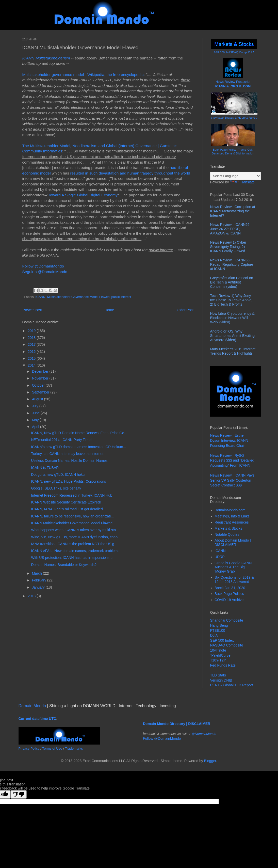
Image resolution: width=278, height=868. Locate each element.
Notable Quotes (227, 534)
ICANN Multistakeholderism (46, 58)
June (36, 413)
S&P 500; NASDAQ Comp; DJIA (234, 52)
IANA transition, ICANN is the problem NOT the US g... (74, 544)
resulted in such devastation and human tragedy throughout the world (130, 173)
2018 (32, 338)
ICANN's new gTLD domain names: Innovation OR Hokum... (78, 447)
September (41, 392)
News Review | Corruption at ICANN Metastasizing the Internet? (233, 211)
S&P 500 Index (222, 640)
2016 (32, 352)
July (36, 406)
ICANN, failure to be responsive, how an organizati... (72, 516)
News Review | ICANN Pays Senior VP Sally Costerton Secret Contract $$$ (232, 480)
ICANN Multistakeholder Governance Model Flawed (72, 523)
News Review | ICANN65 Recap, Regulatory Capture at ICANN (232, 264)
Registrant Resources (232, 522)
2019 (32, 331)
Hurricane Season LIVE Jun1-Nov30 (234, 118)
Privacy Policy (29, 748)
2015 (32, 358)
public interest (121, 297)
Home (109, 310)
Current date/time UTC (37, 719)
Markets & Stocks (228, 528)
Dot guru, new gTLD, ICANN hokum (59, 475)
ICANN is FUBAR (45, 468)
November (41, 378)
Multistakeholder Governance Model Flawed (78, 297)
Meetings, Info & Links (232, 516)
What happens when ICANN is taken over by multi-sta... (75, 530)
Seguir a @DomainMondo (45, 272)
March (37, 573)
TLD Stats (218, 675)
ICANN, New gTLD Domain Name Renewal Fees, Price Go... (79, 433)
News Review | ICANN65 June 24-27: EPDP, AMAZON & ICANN (230, 229)
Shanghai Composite (227, 620)
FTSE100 (218, 630)
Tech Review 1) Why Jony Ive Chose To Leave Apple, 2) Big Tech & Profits (231, 300)
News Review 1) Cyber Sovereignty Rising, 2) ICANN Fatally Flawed (228, 247)
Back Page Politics (229, 594)
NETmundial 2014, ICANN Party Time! (61, 440)
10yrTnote (218, 650)
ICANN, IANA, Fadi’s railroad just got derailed (67, 509)
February (40, 580)
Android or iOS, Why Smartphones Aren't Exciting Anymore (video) (232, 336)
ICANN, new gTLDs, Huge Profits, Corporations (68, 481)
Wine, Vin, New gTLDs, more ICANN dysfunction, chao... (76, 537)
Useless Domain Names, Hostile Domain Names (69, 461)
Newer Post (33, 310)
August (38, 399)
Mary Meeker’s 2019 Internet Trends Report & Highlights (233, 351)
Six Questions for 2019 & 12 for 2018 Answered (234, 580)
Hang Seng (219, 625)
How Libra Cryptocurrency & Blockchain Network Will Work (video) (232, 318)
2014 (32, 365)
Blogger (210, 761)
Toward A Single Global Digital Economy (83, 195)
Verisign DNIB (221, 680)
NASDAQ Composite (227, 645)
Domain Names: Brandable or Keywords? (64, 565)
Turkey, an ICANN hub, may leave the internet (67, 454)
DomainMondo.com (230, 510)
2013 (32, 596)
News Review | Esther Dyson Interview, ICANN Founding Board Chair (229, 440)
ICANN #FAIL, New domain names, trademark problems (75, 551)
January (39, 587)
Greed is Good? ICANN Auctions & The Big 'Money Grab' (233, 567)
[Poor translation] (19, 794)
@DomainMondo (204, 734)
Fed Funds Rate (223, 665)
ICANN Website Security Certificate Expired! (66, 502)
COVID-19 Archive (229, 600)
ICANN (40, 297)
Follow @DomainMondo (43, 266)
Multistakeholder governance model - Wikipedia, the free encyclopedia (83, 75)
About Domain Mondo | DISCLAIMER (233, 542)
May (36, 420)
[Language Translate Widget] (235, 176)
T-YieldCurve (220, 655)
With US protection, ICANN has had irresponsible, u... (73, 558)
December (41, 371)
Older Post (185, 310)
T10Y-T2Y (218, 660)
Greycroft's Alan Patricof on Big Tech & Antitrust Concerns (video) (232, 282)
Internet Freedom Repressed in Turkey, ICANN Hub (72, 495)
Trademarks (74, 748)
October (39, 385)
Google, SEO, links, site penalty (56, 488)
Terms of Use (52, 748)
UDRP (220, 557)
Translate (242, 182)
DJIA (214, 635)
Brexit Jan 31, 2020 (230, 588)
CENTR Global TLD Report (232, 685)
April (36, 427)
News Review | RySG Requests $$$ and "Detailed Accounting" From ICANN (232, 460)
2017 (32, 344)
